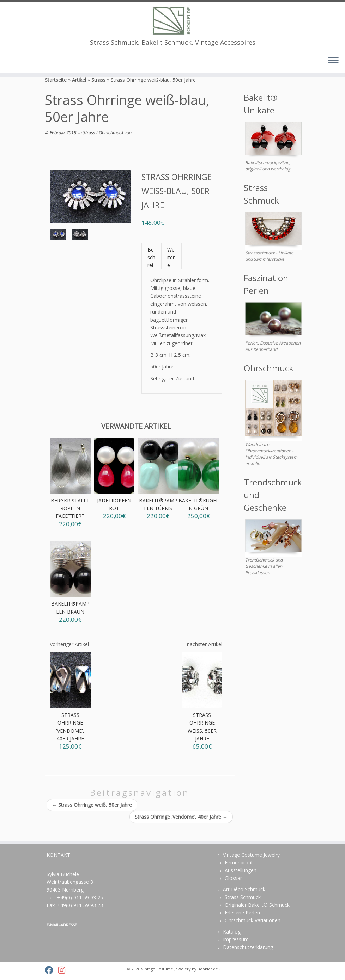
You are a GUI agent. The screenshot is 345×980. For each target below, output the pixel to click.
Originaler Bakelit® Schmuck (257, 905)
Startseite (56, 90)
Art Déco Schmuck (244, 889)
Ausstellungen (241, 870)
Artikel (79, 90)
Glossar (233, 878)
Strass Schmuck (243, 897)
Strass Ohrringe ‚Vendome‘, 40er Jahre (181, 827)
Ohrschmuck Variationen (253, 920)
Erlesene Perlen (242, 913)
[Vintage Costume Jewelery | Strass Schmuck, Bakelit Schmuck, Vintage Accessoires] (172, 21)
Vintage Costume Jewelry (251, 855)
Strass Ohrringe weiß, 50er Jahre (92, 815)
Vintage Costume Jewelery (166, 969)
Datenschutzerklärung (248, 947)
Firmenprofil (238, 863)
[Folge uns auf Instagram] (64, 970)
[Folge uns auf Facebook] (51, 970)
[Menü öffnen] (333, 62)
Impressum (236, 939)
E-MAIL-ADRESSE (62, 925)
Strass (98, 90)
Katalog (232, 932)
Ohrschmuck (111, 143)
